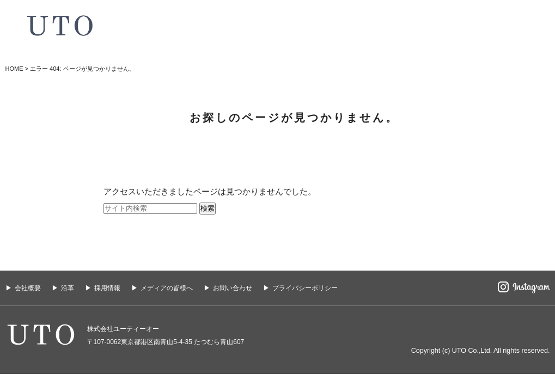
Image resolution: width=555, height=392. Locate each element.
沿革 (68, 288)
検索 (208, 208)
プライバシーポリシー (305, 288)
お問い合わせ (233, 288)
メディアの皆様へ (167, 288)
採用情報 (107, 288)
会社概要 (28, 288)
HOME (14, 69)
